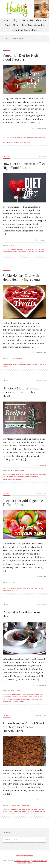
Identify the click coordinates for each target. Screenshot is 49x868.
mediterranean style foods (12, 479)
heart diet (42, 138)
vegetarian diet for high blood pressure (17, 142)
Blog (15, 20)
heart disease (29, 249)
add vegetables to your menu (22, 586)
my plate (23, 814)
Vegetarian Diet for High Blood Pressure (20, 58)
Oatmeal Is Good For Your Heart (21, 614)
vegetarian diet (33, 140)
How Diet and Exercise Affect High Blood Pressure (24, 166)
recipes (42, 588)
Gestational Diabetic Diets (25, 30)
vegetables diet (13, 591)
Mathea (6, 48)
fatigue (21, 249)
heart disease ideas (9, 588)
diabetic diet (17, 812)
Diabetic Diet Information (34, 20)
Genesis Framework (40, 861)
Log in (29, 863)
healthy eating (27, 697)
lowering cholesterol (10, 702)
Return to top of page (24, 856)
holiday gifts (34, 364)
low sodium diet (37, 699)
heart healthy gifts (29, 362)
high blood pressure (20, 140)
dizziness (15, 249)
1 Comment (43, 577)
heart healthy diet (28, 474)
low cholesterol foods (11, 814)
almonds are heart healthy (28, 809)
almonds (15, 809)
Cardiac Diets (11, 25)
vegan (5, 591)
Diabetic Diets (26, 806)
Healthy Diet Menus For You (24, 9)
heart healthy (8, 140)
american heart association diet (23, 695)
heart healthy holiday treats (19, 364)
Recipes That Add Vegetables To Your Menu (24, 503)
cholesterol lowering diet (12, 697)
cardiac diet (16, 138)
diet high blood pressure (29, 138)
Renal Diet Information (33, 25)
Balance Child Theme (22, 861)
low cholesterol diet (24, 699)
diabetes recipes (38, 586)
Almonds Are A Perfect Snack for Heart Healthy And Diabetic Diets (24, 727)
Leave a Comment (41, 128)
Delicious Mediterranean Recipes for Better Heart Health (21, 392)
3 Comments (42, 240)
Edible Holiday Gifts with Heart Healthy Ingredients (22, 278)
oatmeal (22, 702)
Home (5, 20)
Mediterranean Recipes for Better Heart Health (23, 477)
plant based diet (33, 588)
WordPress (22, 863)
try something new (33, 814)
